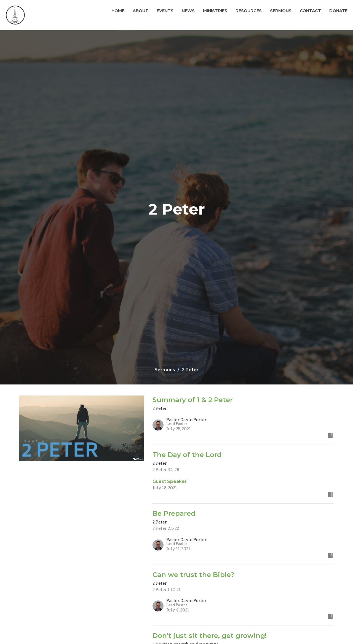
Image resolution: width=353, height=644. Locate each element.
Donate (338, 11)
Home (118, 11)
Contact (310, 11)
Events (165, 11)
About (141, 11)
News (188, 11)
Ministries (215, 11)
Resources (249, 11)
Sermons (281, 11)
